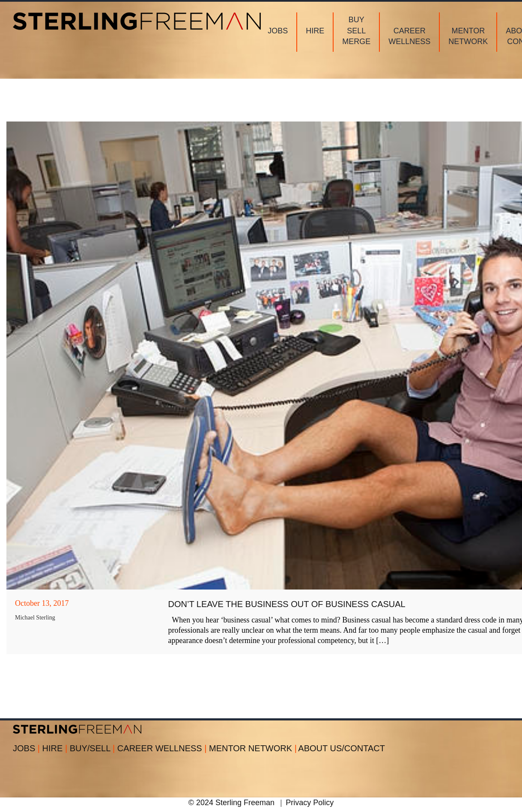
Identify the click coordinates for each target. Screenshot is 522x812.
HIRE (56, 748)
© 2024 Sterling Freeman (231, 803)
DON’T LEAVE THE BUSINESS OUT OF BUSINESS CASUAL (287, 604)
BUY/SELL (94, 748)
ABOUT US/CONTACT (342, 748)
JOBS (28, 748)
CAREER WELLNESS (163, 748)
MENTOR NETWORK (253, 748)
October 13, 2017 (42, 603)
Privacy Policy (310, 803)
